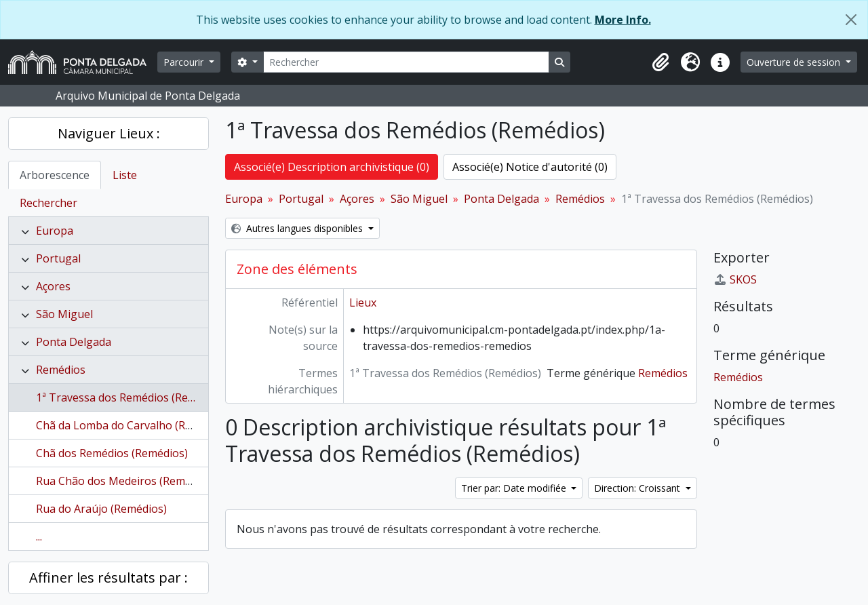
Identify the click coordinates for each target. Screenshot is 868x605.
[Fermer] (851, 20)
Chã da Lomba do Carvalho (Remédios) (134, 425)
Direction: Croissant (638, 488)
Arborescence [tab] (55, 175)
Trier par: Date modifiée (515, 488)
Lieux (363, 302)
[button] (660, 62)
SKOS (735, 279)
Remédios (61, 370)
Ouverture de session (795, 62)
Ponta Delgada (74, 342)
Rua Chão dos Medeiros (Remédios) (126, 481)
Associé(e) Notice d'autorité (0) (530, 167)
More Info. (623, 20)
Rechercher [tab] (48, 203)
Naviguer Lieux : (109, 133)
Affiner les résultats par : (108, 578)
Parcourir (185, 62)
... (39, 536)
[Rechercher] (406, 62)
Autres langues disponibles (298, 228)
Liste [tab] (125, 175)
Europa (55, 231)
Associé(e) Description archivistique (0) (332, 167)
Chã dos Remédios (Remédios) (112, 453)
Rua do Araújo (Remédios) (101, 509)
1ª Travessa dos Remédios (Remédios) (132, 397)
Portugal (58, 258)
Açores (53, 286)
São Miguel (64, 314)
